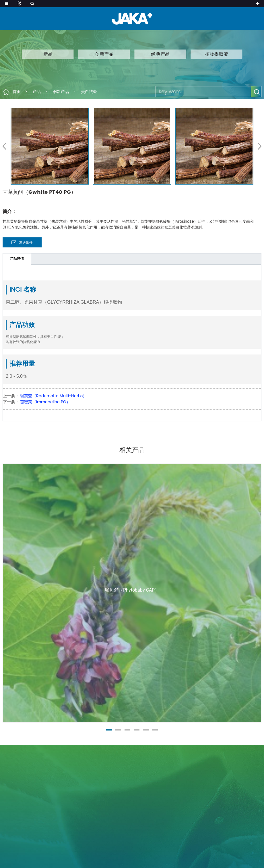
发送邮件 (26, 243)
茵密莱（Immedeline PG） (45, 402)
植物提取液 (217, 54)
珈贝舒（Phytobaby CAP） (132, 590)
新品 (48, 54)
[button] (258, 146)
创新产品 (104, 54)
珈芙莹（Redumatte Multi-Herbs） (53, 396)
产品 (37, 92)
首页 (17, 92)
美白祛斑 (89, 92)
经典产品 (160, 54)
